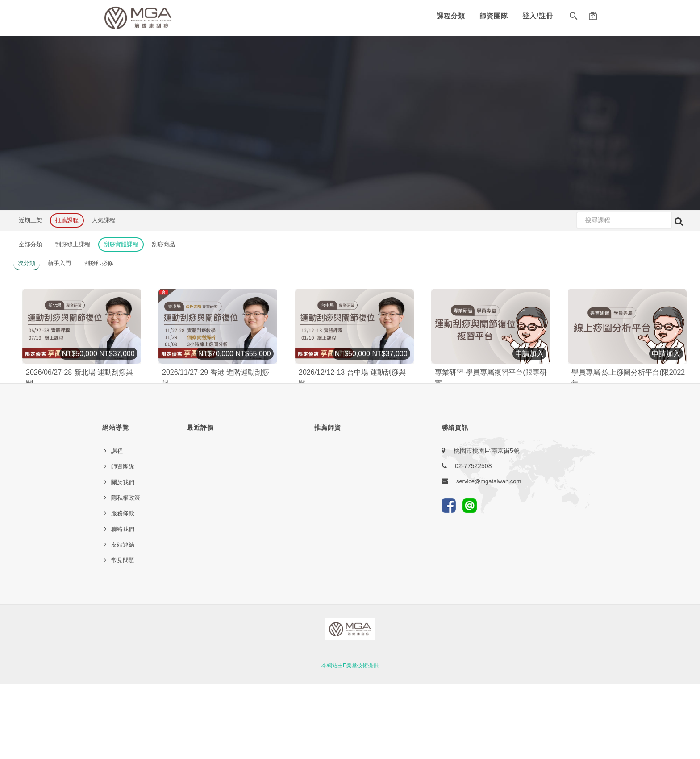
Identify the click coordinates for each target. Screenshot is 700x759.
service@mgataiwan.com (489, 556)
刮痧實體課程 (121, 244)
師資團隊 (494, 16)
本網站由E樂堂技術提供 (350, 740)
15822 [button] (650, 415)
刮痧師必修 (99, 263)
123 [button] (367, 417)
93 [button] (228, 417)
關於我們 (123, 557)
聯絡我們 (123, 604)
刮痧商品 (163, 244)
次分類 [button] (27, 263)
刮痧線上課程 (73, 244)
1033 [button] (96, 417)
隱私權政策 (126, 573)
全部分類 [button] (30, 244)
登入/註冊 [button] (538, 16)
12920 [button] (514, 415)
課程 (117, 526)
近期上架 (30, 220)
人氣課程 (104, 220)
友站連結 (123, 620)
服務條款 (123, 588)
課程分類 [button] (451, 16)
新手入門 (59, 263)
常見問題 (123, 635)
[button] (574, 18)
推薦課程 (67, 220)
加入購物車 (120, 394)
